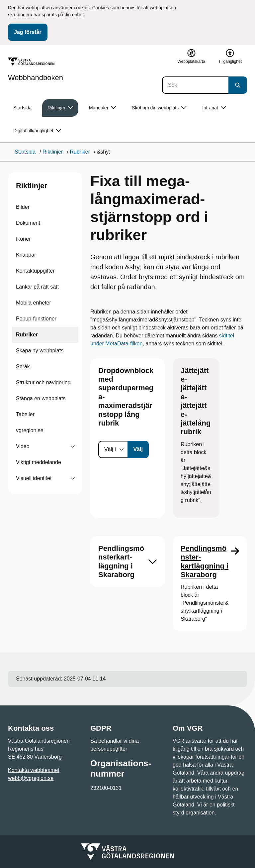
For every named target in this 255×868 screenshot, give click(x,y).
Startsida (22, 108)
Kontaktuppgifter (35, 271)
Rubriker (27, 335)
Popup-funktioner (36, 319)
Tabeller (25, 414)
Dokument (28, 223)
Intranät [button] (214, 108)
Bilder (23, 207)
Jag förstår (28, 32)
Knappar (26, 255)
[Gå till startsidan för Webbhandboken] (36, 69)
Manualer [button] (102, 108)
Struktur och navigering (43, 382)
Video (23, 446)
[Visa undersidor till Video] (73, 446)
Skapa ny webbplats (40, 351)
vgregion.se (30, 430)
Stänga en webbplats (41, 398)
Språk (23, 367)
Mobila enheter (34, 303)
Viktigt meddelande (39, 462)
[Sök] (195, 85)
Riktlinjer (32, 186)
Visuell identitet (34, 478)
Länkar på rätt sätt (37, 287)
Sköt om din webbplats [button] (159, 108)
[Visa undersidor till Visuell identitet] (73, 478)
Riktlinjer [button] (60, 108)
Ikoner (23, 239)
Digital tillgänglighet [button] (37, 131)
